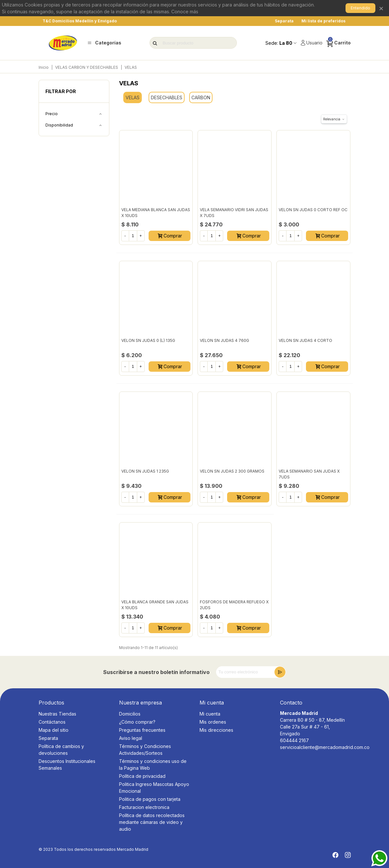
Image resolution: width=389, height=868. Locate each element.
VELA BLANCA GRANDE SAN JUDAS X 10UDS (155, 605)
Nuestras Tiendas (57, 714)
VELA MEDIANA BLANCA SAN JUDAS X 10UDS (156, 213)
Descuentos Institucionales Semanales (67, 765)
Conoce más (185, 12)
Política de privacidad (142, 776)
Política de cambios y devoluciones (61, 750)
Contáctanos (52, 722)
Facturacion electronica (144, 807)
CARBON (201, 97)
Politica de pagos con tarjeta (150, 799)
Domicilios (130, 714)
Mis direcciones (216, 730)
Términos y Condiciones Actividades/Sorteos (145, 750)
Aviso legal (131, 738)
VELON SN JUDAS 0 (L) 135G (148, 340)
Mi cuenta (210, 714)
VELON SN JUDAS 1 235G (145, 471)
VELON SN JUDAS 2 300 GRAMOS (232, 471)
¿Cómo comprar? (137, 722)
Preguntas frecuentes (142, 730)
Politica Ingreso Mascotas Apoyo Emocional (154, 788)
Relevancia (334, 119)
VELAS (133, 97)
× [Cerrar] (381, 8)
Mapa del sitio (54, 730)
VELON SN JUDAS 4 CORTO (305, 340)
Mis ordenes (213, 722)
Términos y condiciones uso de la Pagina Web (153, 765)
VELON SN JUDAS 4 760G (225, 340)
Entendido (360, 8)
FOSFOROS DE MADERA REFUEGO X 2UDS (234, 605)
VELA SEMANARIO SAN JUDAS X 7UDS (309, 474)
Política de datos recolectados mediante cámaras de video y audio (152, 822)
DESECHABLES (167, 97)
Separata (48, 738)
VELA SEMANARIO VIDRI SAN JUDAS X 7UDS (234, 213)
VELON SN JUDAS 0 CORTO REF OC (313, 210)
